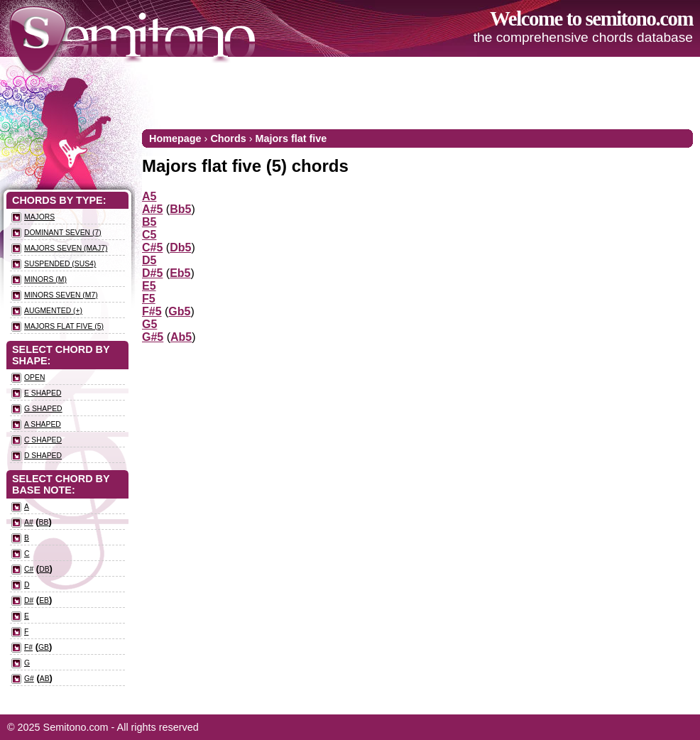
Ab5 (181, 337)
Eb (44, 600)
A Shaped (43, 424)
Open (34, 377)
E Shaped (43, 393)
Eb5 (180, 273)
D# (29, 600)
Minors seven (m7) (61, 295)
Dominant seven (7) (63, 233)
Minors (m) (45, 279)
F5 (149, 299)
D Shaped (43, 456)
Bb (44, 522)
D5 (149, 260)
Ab (45, 679)
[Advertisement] (434, 92)
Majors (39, 217)
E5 (149, 286)
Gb (44, 647)
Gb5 (179, 311)
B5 (149, 222)
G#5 (153, 337)
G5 (149, 324)
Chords (228, 138)
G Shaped (43, 409)
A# (29, 522)
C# (29, 569)
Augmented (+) (53, 311)
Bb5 (180, 209)
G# (29, 679)
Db (44, 569)
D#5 (152, 273)
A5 (149, 196)
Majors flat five (291, 138)
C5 (149, 235)
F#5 (152, 311)
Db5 (180, 247)
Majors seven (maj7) (66, 248)
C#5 (152, 247)
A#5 (152, 209)
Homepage (175, 138)
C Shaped (43, 440)
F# (28, 647)
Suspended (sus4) (60, 264)
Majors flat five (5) (64, 326)
